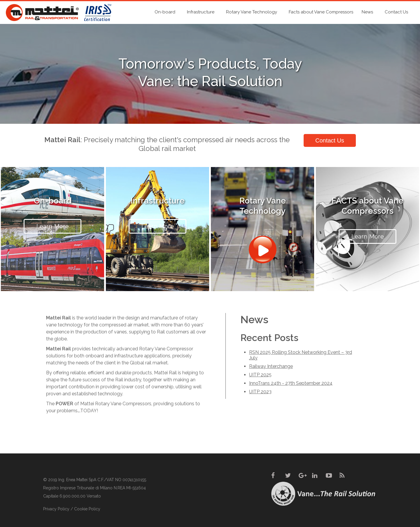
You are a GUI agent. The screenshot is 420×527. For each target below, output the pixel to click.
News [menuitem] (367, 12)
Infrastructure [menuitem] (201, 12)
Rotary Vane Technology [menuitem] (252, 12)
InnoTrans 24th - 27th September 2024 (291, 383)
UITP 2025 (260, 375)
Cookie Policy (87, 509)
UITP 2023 (260, 392)
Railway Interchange (271, 366)
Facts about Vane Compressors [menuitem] (321, 12)
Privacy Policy (56, 509)
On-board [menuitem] (165, 12)
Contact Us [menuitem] (396, 12)
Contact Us (330, 140)
